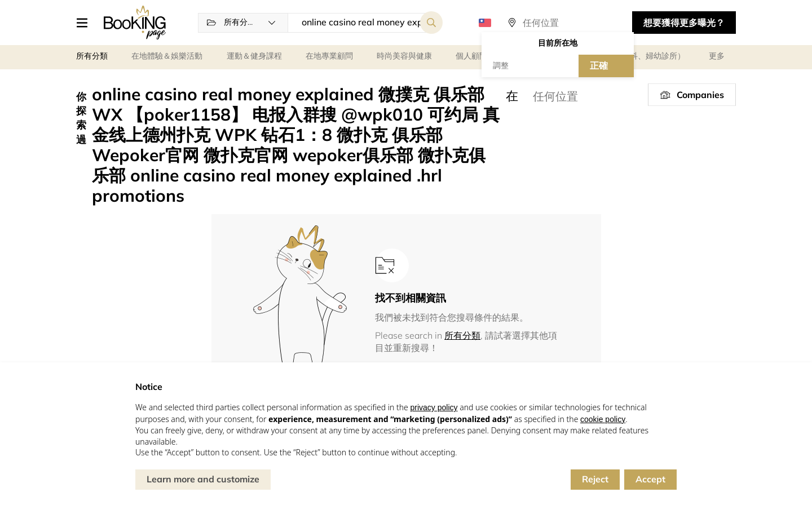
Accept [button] (650, 479)
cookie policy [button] (603, 419)
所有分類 (462, 335)
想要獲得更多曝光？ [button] (684, 23)
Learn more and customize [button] (203, 479)
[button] (86, 23)
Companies (700, 95)
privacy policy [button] (434, 407)
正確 (599, 65)
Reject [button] (595, 479)
